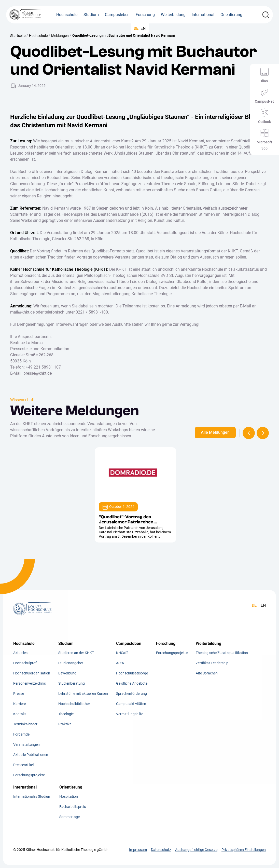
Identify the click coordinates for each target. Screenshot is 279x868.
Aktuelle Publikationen (31, 755)
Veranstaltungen (26, 744)
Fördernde (21, 734)
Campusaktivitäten (131, 704)
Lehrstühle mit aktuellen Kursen (83, 694)
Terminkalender (25, 724)
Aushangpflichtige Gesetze (196, 850)
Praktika (65, 724)
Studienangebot (71, 663)
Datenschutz (161, 850)
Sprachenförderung (131, 694)
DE (136, 28)
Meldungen (60, 36)
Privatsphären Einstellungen (244, 850)
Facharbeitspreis (73, 807)
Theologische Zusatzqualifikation (222, 653)
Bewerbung (67, 673)
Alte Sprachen (207, 673)
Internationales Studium (32, 796)
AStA (120, 663)
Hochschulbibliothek (74, 704)
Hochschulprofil (26, 663)
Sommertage (69, 817)
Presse (19, 694)
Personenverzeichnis (30, 683)
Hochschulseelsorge (132, 673)
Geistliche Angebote (132, 683)
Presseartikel (23, 765)
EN (143, 28)
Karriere (19, 704)
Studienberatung (72, 683)
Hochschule (38, 36)
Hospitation (69, 796)
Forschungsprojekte (29, 775)
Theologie (66, 714)
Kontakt (20, 714)
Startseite (18, 36)
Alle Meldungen (215, 432)
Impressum (138, 850)
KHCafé (122, 653)
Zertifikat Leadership (212, 663)
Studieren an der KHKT (76, 653)
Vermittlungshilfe (130, 714)
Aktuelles (20, 653)
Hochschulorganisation (32, 673)
